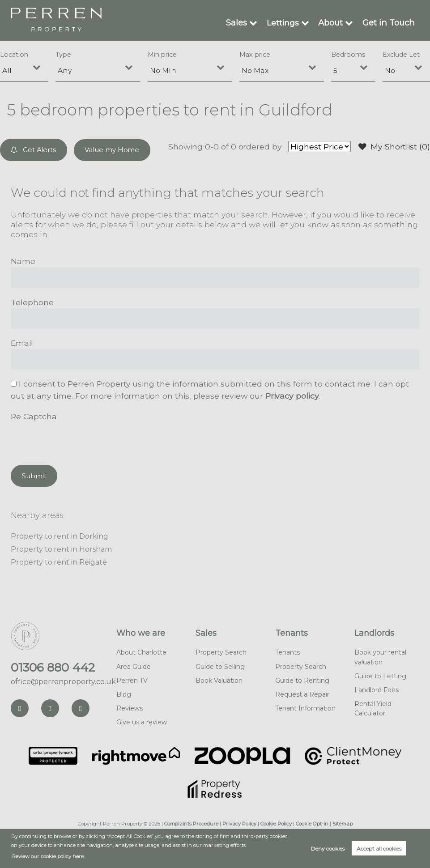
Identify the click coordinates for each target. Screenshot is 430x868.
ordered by (260, 147)
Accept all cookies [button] (379, 849)
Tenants (292, 631)
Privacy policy (292, 395)
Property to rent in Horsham (61, 548)
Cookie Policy (276, 821)
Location (14, 55)
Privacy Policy (239, 821)
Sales (238, 23)
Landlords (374, 631)
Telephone (32, 302)
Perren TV (132, 678)
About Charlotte (141, 651)
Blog (124, 692)
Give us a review (142, 720)
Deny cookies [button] (328, 849)
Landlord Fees (377, 688)
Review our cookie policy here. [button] (48, 856)
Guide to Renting (302, 678)
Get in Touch (389, 23)
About (332, 23)
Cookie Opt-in (312, 821)
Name (23, 261)
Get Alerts (34, 150)
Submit (34, 475)
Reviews (130, 706)
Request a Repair (302, 692)
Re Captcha (34, 415)
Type (63, 55)
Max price (255, 55)
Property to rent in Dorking (60, 535)
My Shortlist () (394, 147)
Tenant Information (305, 706)
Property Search (221, 651)
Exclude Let (401, 55)
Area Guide (134, 664)
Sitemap (343, 821)
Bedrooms (348, 55)
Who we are (141, 631)
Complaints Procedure (191, 821)
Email (22, 343)
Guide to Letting (380, 674)
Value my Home (112, 150)
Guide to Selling (220, 664)
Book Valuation (219, 678)
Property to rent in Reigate (59, 560)
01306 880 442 (53, 665)
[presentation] (79, 439)
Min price (162, 55)
